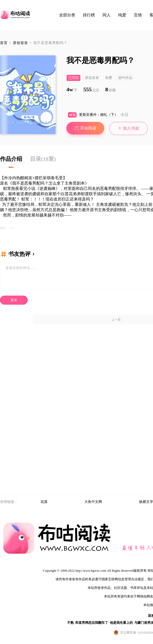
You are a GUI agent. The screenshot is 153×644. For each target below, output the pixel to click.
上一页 (116, 320)
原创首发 (21, 43)
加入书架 (129, 128)
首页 (4, 43)
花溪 (44, 502)
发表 (14, 300)
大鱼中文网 (93, 502)
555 (91, 89)
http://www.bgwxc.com (91, 571)
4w (72, 89)
